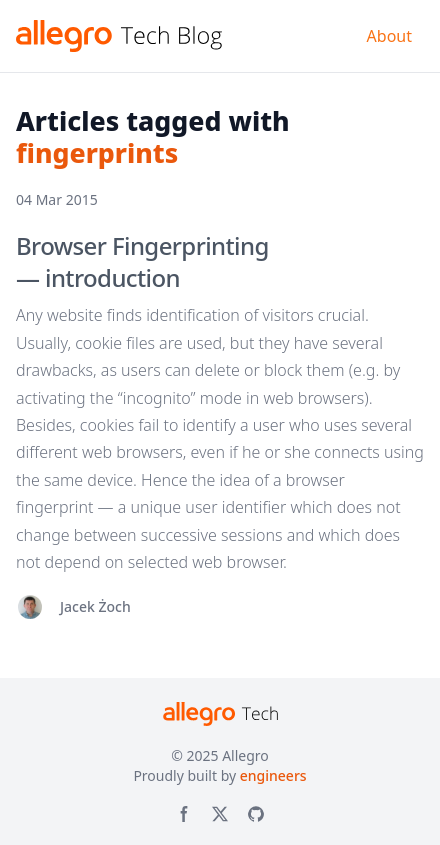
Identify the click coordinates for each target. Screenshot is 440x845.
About (389, 36)
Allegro (245, 755)
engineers (273, 775)
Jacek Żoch (95, 606)
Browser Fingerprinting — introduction (142, 261)
